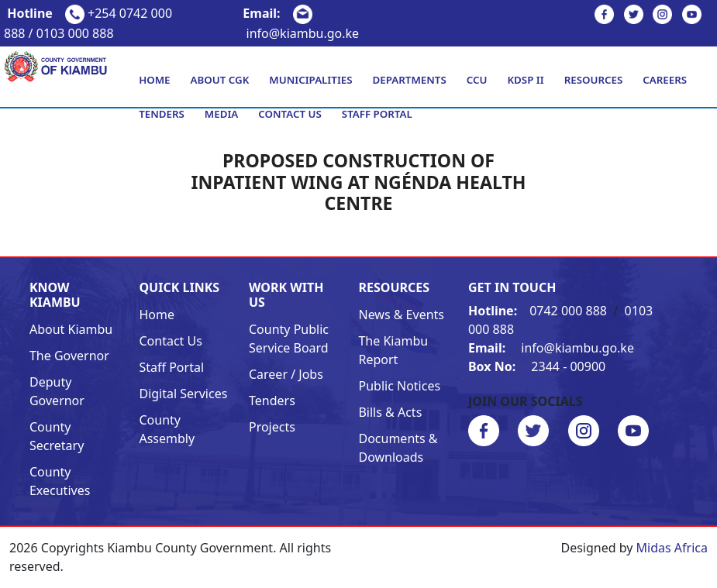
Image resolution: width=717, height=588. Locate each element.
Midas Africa (672, 548)
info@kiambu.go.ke (551, 348)
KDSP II (525, 80)
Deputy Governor (57, 391)
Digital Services (183, 394)
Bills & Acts (390, 412)
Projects (272, 427)
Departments (410, 80)
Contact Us (290, 114)
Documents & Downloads (398, 448)
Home (154, 80)
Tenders (162, 114)
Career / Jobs (286, 374)
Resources (594, 80)
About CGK (220, 80)
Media (221, 114)
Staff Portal (377, 114)
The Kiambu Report (393, 350)
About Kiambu (71, 329)
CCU (477, 80)
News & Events (401, 315)
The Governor (69, 356)
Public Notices (399, 386)
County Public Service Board (289, 339)
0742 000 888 (539, 311)
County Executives (60, 481)
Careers (665, 80)
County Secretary (57, 436)
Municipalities (310, 80)
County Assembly (167, 429)
